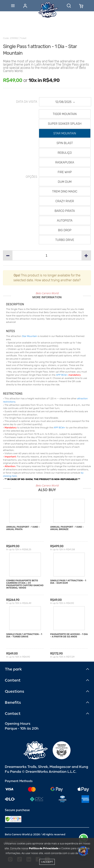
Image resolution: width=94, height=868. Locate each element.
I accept (47, 862)
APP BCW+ (62, 375)
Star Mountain (30, 336)
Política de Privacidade (44, 848)
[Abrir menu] (13, 6)
